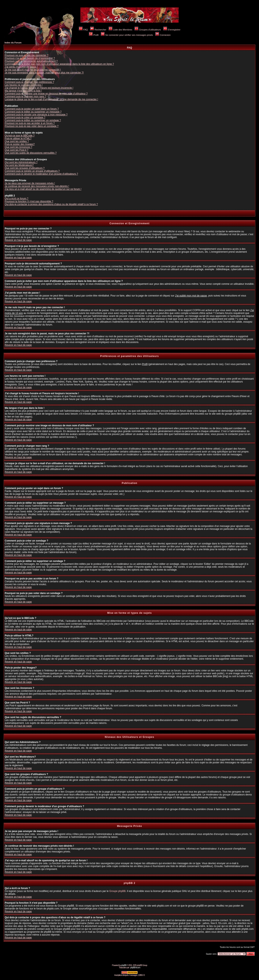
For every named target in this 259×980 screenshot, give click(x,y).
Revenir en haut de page (18, 240)
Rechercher (98, 30)
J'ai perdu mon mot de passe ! (21, 67)
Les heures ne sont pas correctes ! (24, 85)
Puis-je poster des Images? (20, 144)
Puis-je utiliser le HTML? (18, 138)
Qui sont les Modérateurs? (19, 165)
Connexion (163, 35)
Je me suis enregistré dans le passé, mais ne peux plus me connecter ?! (44, 73)
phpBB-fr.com (135, 968)
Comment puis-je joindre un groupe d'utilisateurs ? (32, 171)
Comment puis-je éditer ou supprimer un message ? (33, 112)
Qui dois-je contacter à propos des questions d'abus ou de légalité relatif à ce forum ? (51, 204)
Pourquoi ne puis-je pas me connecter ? (27, 55)
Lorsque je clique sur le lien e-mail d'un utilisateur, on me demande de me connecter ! (51, 99)
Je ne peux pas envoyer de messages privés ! (30, 183)
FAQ (83, 30)
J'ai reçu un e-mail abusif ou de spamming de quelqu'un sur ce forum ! (43, 189)
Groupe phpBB (117, 891)
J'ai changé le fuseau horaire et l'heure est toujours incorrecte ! (39, 88)
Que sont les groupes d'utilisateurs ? (25, 168)
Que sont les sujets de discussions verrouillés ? (31, 153)
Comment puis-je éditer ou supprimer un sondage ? (33, 120)
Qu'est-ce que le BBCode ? (20, 136)
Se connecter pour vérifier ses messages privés (127, 35)
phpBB (124, 965)
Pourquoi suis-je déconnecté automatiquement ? (31, 61)
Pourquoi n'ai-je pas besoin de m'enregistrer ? (30, 58)
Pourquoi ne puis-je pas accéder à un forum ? (30, 123)
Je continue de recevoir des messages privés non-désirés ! (37, 186)
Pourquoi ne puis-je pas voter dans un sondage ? (32, 126)
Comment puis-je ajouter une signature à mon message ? (36, 115)
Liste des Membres (120, 30)
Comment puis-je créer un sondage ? (25, 117)
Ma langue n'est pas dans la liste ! (23, 91)
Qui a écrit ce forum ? (17, 199)
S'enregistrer (172, 30)
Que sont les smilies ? (17, 141)
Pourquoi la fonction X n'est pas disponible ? (29, 201)
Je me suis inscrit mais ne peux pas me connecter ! (33, 70)
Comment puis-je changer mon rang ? (25, 96)
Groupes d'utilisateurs (148, 30)
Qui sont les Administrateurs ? (21, 162)
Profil (94, 35)
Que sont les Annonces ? (18, 147)
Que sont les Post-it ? (17, 150)
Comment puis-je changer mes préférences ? (29, 82)
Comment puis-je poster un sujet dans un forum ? (32, 109)
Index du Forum (13, 43)
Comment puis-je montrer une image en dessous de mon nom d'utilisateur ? (46, 94)
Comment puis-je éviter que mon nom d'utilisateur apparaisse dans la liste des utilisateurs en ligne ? (59, 64)
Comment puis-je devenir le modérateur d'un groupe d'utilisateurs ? (41, 174)
